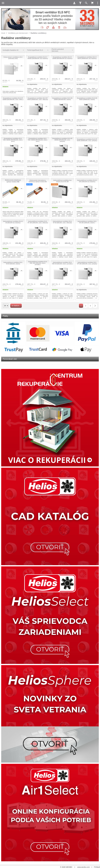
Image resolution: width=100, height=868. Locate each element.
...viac (70, 175)
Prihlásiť (97, 867)
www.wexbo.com (84, 867)
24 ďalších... (16, 306)
